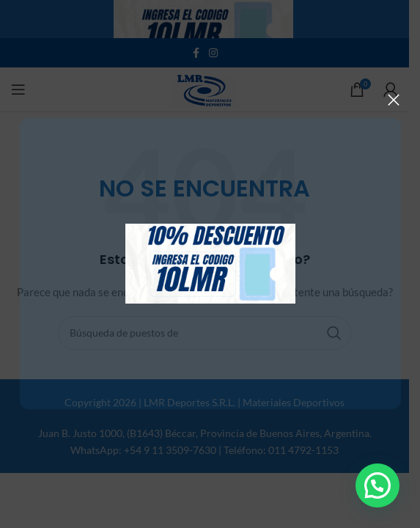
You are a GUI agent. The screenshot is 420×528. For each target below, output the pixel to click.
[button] (377, 485)
